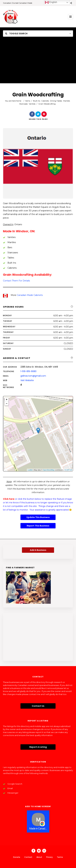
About (39, 857)
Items (28, 101)
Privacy (49, 857)
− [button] (7, 404)
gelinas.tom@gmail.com (33, 376)
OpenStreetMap (49, 470)
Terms (60, 857)
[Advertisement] (38, 62)
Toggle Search (16, 34)
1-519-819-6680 (28, 371)
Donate (17, 857)
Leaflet (30, 470)
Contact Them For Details (16, 281)
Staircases (23, 104)
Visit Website (27, 380)
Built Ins (37, 101)
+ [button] (7, 400)
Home (19, 101)
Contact (28, 857)
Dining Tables (56, 101)
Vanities (32, 104)
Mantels (67, 101)
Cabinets (45, 101)
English (51, 2)
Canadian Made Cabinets (30, 295)
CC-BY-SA (68, 470)
